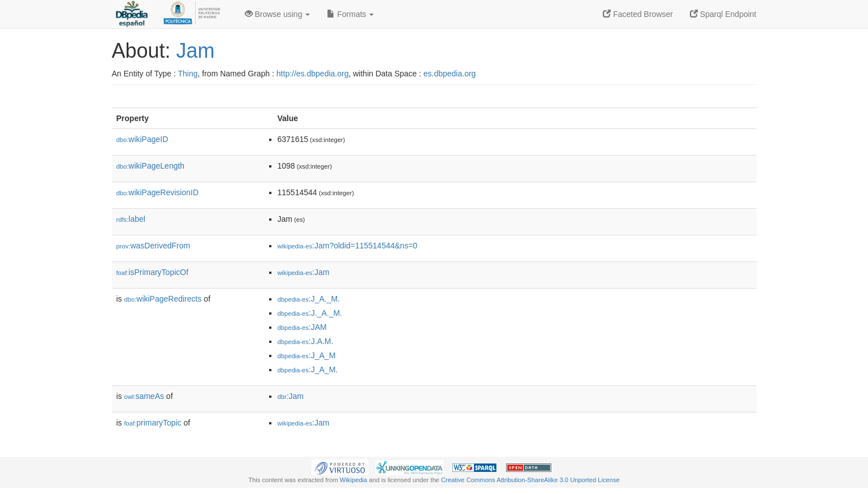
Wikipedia (354, 480)
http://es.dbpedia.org (313, 74)
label (131, 219)
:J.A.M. (306, 341)
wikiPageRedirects (163, 299)
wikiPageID (142, 139)
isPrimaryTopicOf (153, 272)
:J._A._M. (310, 313)
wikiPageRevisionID (158, 192)
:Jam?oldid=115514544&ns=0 (348, 246)
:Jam (304, 272)
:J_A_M (307, 355)
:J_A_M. (308, 370)
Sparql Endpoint (723, 14)
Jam (196, 51)
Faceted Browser (638, 14)
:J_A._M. (309, 299)
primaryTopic (153, 423)
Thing (188, 74)
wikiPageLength (151, 166)
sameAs (144, 396)
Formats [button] (350, 14)
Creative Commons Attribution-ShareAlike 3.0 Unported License (530, 480)
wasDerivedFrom (154, 246)
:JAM (302, 327)
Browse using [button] (278, 14)
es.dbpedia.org (450, 74)
